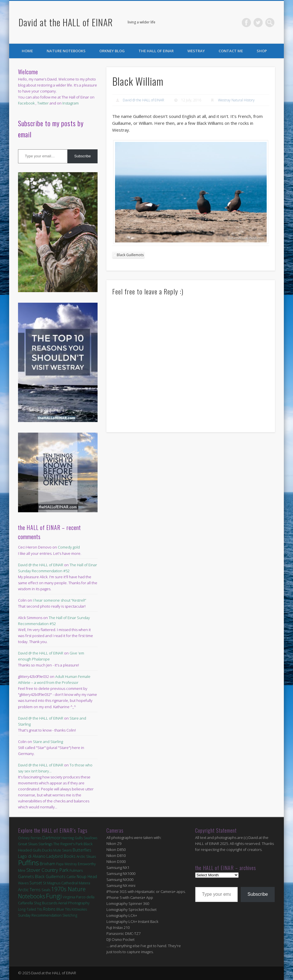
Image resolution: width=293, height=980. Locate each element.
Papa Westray (67, 864)
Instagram (71, 103)
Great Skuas (28, 844)
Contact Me (231, 51)
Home (27, 51)
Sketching (70, 915)
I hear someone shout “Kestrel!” (60, 600)
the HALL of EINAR (156, 51)
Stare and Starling (48, 742)
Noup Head (87, 876)
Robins (49, 909)
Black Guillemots (130, 255)
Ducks (47, 850)
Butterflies (82, 850)
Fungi (54, 896)
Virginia (69, 897)
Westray (196, 51)
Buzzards (50, 903)
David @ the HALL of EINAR (143, 100)
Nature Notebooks (66, 51)
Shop (262, 51)
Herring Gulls (72, 838)
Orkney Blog (112, 51)
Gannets (26, 876)
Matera (84, 883)
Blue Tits (64, 909)
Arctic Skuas (86, 857)
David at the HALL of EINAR (66, 22)
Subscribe (83, 156)
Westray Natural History (236, 100)
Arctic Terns (29, 889)
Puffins (28, 862)
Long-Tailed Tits (30, 909)
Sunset (36, 883)
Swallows (90, 838)
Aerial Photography (74, 903)
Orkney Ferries (30, 838)
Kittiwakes (79, 909)
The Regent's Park (68, 844)
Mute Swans (63, 850)
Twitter (258, 23)
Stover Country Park (47, 870)
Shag (37, 903)
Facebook (246, 23)
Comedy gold (69, 547)
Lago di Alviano (32, 856)
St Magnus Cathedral (60, 883)
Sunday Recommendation (40, 915)
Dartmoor (52, 838)
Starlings (45, 844)
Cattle (71, 877)
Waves (23, 883)
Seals (46, 890)
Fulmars (76, 870)
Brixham (47, 863)
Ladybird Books (61, 856)
